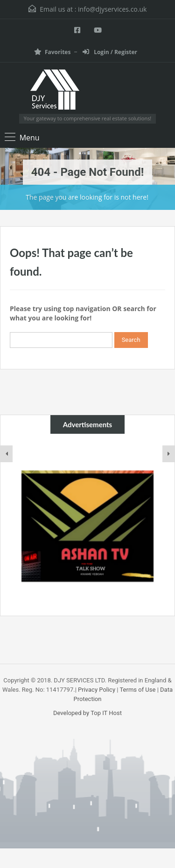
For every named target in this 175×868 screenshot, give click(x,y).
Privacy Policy (97, 690)
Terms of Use (137, 690)
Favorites (52, 52)
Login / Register (110, 52)
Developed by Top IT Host (87, 713)
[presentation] (7, 454)
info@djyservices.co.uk (112, 9)
